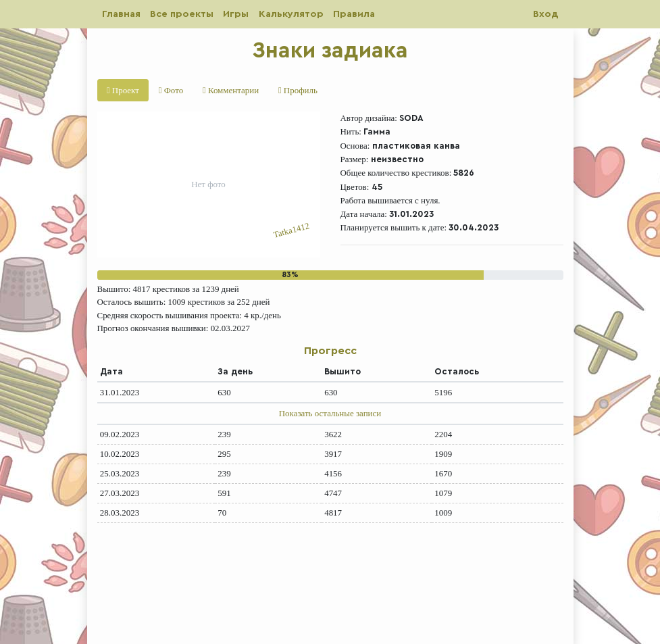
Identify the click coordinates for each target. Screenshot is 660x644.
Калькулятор (291, 14)
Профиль (298, 90)
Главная (121, 14)
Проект (123, 90)
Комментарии (231, 90)
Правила (354, 14)
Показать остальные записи (330, 413)
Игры (236, 14)
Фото (171, 90)
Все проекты (182, 14)
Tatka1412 (291, 231)
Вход (545, 14)
